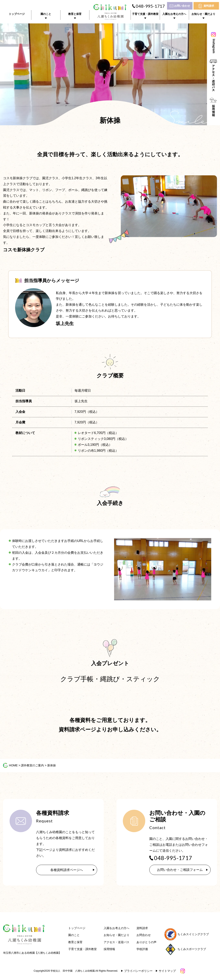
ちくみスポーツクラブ (185, 950)
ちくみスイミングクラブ (187, 934)
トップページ (17, 14)
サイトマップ (167, 971)
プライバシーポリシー (138, 971)
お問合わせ (144, 936)
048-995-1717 (150, 6)
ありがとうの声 (146, 942)
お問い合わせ (182, 6)
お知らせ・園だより (203, 14)
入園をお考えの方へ (174, 14)
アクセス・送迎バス (117, 942)
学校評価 (142, 950)
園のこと (46, 14)
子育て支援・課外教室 (145, 14)
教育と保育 (75, 14)
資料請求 (209, 6)
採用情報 (109, 950)
